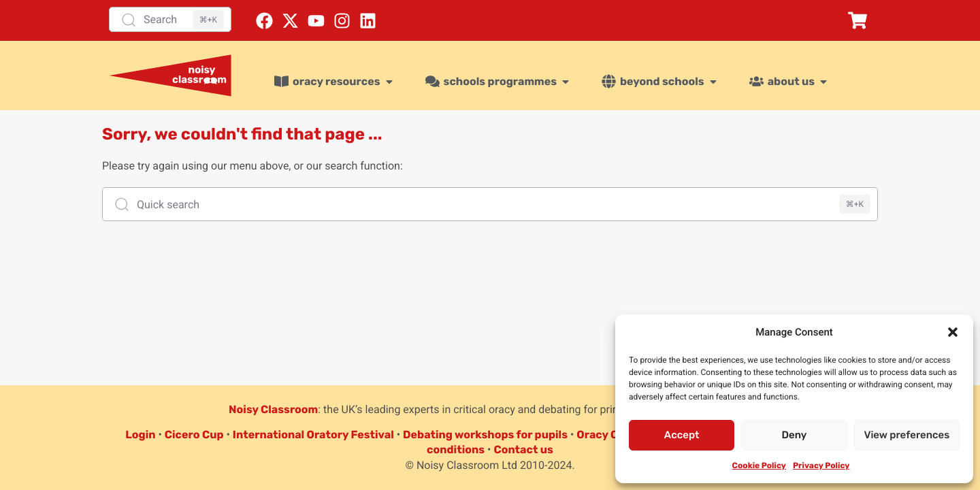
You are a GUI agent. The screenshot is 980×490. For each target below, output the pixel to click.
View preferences (906, 435)
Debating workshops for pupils (485, 435)
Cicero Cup (194, 435)
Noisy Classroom (273, 409)
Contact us (523, 450)
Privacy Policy (821, 465)
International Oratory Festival (313, 435)
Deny (795, 435)
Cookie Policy (759, 465)
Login (140, 435)
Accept (682, 435)
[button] (953, 332)
